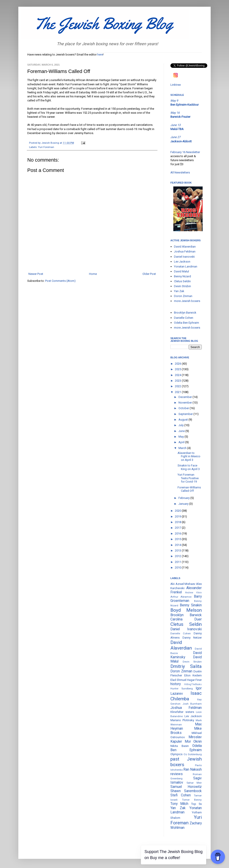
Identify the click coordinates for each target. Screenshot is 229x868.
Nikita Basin (180, 746)
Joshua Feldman (185, 251)
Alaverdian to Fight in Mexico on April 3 (189, 456)
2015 (178, 539)
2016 (178, 533)
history (176, 684)
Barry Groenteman (186, 599)
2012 (178, 556)
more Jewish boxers (187, 301)
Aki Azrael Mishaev (183, 584)
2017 (178, 528)
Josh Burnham (192, 704)
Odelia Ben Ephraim (187, 323)
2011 (178, 562)
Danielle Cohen (184, 318)
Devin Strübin (182, 286)
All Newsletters (180, 172)
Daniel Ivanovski (184, 257)
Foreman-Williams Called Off (189, 489)
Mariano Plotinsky (182, 720)
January (184, 504)
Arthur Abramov (181, 597)
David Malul (181, 271)
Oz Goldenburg (193, 754)
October (184, 408)
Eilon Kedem (193, 675)
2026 (178, 364)
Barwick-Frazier (180, 117)
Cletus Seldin (182, 281)
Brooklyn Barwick (185, 313)
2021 (178, 392)
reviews (177, 774)
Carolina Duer (186, 619)
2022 (178, 386)
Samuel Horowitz (186, 787)
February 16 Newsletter (185, 152)
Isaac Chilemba (186, 696)
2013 (178, 551)
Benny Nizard (182, 276)
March (183, 448)
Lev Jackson (182, 262)
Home (93, 274)
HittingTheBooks (193, 684)
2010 (178, 568)
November (186, 403)
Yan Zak (179, 291)
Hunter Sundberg (182, 688)
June (182, 431)
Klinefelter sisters (182, 712)
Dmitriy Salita (186, 666)
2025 (178, 369)
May (181, 437)
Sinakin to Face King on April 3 (189, 467)
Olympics (176, 754)
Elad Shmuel (178, 680)
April (182, 442)
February (184, 498)
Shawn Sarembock (186, 791)
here (100, 55)
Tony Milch (179, 804)
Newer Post (36, 274)
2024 (178, 375)
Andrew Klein (193, 593)
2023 (178, 381)
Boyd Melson (186, 610)
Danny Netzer (192, 638)
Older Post (149, 274)
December (186, 397)
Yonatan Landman (186, 266)
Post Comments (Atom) (60, 281)
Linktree (176, 85)
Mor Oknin (193, 742)
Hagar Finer (194, 680)
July (181, 425)
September (186, 414)
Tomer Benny (192, 800)
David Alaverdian (185, 247)
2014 (178, 545)
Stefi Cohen (181, 795)
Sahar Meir (194, 783)
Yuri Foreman (46, 147)
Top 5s (196, 804)
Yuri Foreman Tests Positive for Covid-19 (188, 478)
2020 (178, 511)
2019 (178, 516)
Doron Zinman (183, 296)
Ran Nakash (193, 770)
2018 (178, 522)
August (183, 420)
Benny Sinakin (191, 605)
